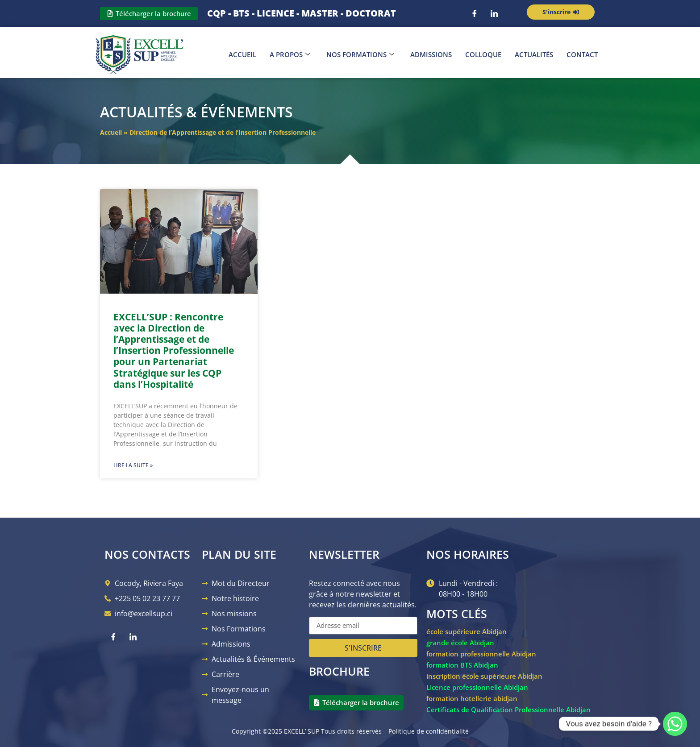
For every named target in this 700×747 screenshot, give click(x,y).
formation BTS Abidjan (462, 665)
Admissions (431, 54)
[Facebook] (475, 13)
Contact (582, 54)
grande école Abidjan (460, 643)
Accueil (242, 54)
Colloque (483, 54)
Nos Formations (360, 54)
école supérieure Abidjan (467, 631)
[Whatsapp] (675, 724)
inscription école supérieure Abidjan (484, 676)
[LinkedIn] (494, 13)
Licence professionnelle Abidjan (477, 687)
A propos (290, 54)
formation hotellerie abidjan (472, 698)
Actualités (534, 54)
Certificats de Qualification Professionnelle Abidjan (508, 710)
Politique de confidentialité (429, 731)
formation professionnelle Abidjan (481, 654)
